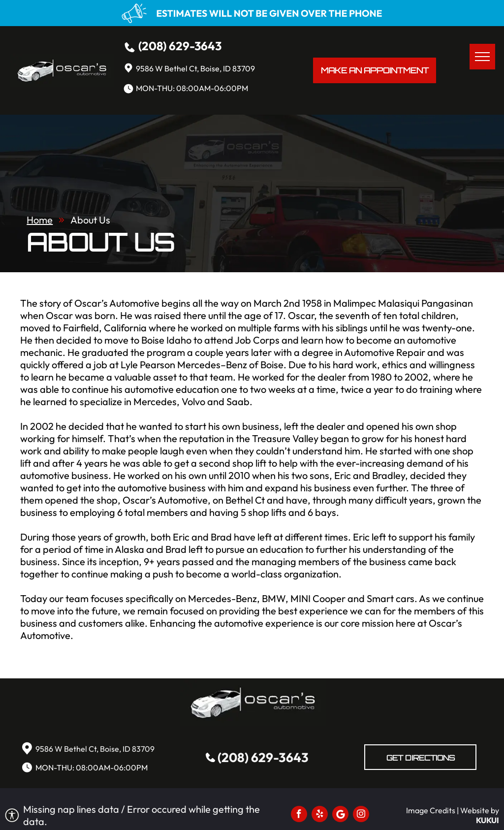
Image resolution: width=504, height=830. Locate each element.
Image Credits (431, 810)
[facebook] (299, 815)
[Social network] (340, 815)
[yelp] (320, 815)
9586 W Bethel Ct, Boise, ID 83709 (195, 68)
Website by (480, 810)
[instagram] (361, 815)
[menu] (482, 57)
